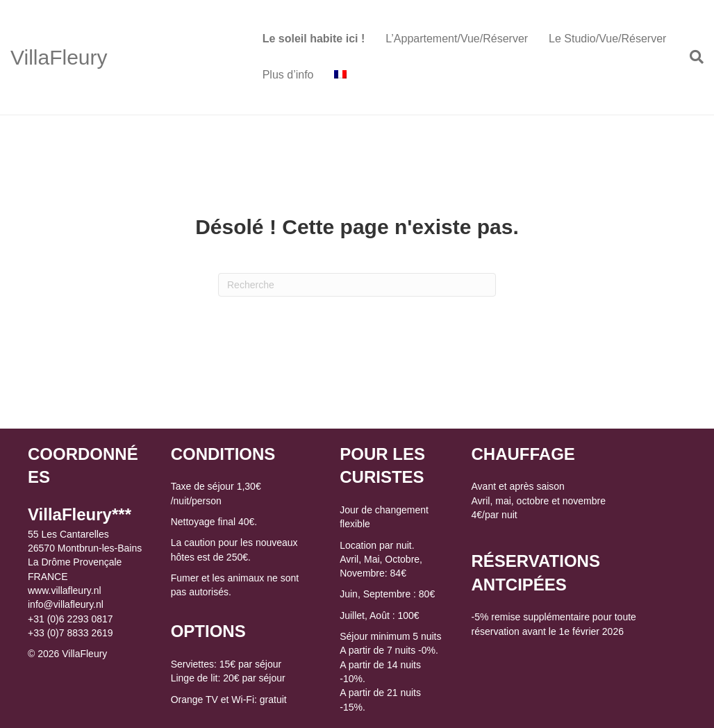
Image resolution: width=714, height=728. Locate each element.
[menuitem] (340, 75)
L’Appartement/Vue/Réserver (457, 39)
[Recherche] (691, 57)
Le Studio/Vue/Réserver (607, 39)
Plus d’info (288, 75)
